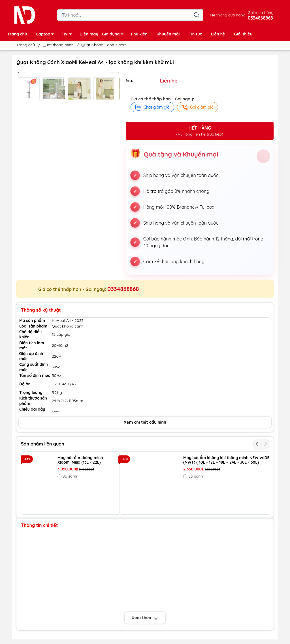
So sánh (67, 476)
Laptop (46, 35)
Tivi (68, 35)
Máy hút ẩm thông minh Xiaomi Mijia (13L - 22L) (80, 460)
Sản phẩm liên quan (43, 444)
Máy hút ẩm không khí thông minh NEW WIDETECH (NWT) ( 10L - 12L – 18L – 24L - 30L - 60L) (231, 460)
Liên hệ (218, 34)
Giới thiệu (243, 34)
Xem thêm (145, 618)
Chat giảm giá (152, 107)
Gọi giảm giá (198, 107)
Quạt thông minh (58, 45)
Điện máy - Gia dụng (103, 35)
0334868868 (123, 289)
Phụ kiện (139, 34)
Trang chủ (17, 34)
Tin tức (195, 34)
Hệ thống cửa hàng (228, 15)
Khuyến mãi (168, 34)
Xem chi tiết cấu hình (145, 422)
